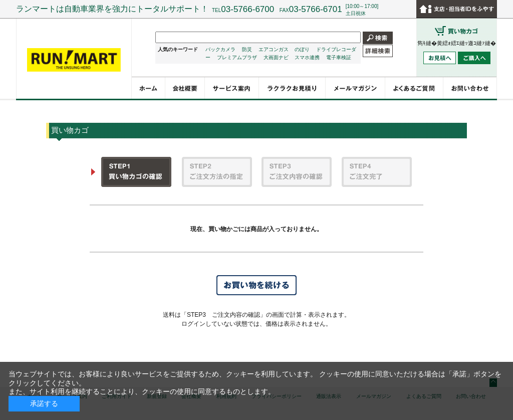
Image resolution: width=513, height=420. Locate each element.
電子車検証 (339, 57)
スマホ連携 (307, 57)
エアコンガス (274, 49)
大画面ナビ (276, 57)
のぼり (302, 49)
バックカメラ (220, 49)
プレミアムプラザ (237, 57)
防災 (247, 49)
